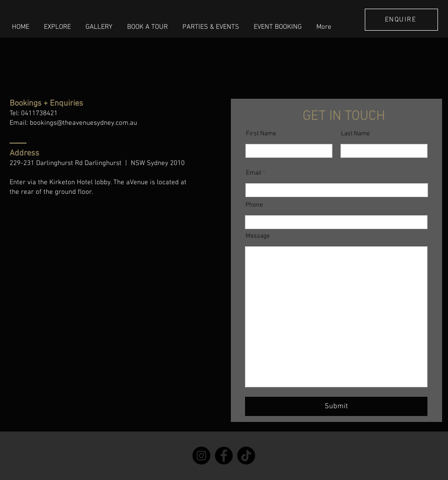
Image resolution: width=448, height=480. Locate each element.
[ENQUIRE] (401, 20)
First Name (261, 134)
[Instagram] (201, 456)
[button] (57, 27)
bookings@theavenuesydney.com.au (83, 123)
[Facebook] (224, 456)
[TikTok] (246, 456)
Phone (254, 205)
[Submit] (336, 406)
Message (258, 236)
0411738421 (39, 113)
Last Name (355, 134)
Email (254, 173)
